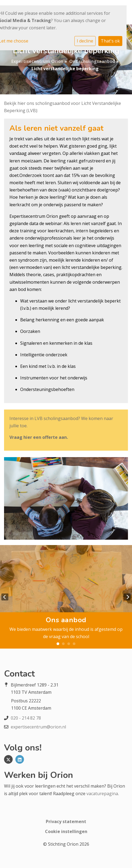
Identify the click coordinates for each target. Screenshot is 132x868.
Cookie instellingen (66, 831)
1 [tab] (58, 644)
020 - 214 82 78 (26, 718)
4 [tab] (74, 644)
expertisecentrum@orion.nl (38, 727)
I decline (85, 41)
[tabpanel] (66, 597)
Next (127, 597)
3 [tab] (69, 644)
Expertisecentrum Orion (37, 61)
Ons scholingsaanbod (92, 61)
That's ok (110, 41)
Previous (5, 597)
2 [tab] (63, 644)
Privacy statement (66, 821)
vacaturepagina (102, 794)
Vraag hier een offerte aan (38, 437)
